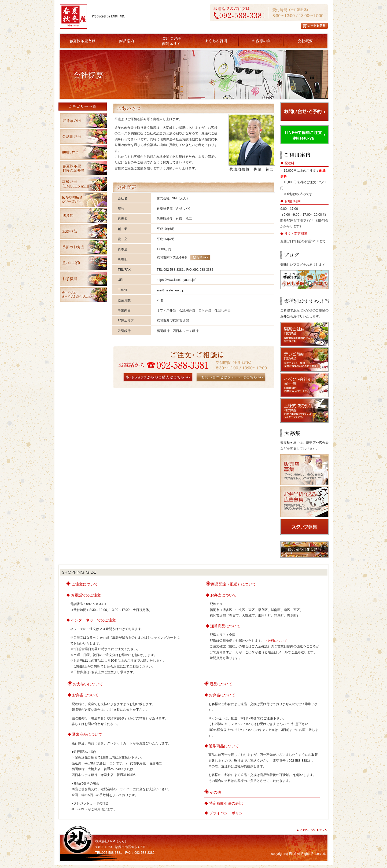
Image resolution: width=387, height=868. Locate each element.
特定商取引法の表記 (226, 803)
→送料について (276, 641)
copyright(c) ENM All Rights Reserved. (298, 854)
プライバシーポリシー (228, 813)
